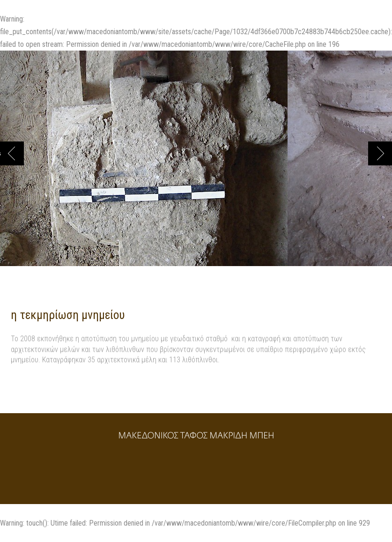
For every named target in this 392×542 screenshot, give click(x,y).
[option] (144, 163)
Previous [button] (0, 153)
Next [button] (380, 153)
